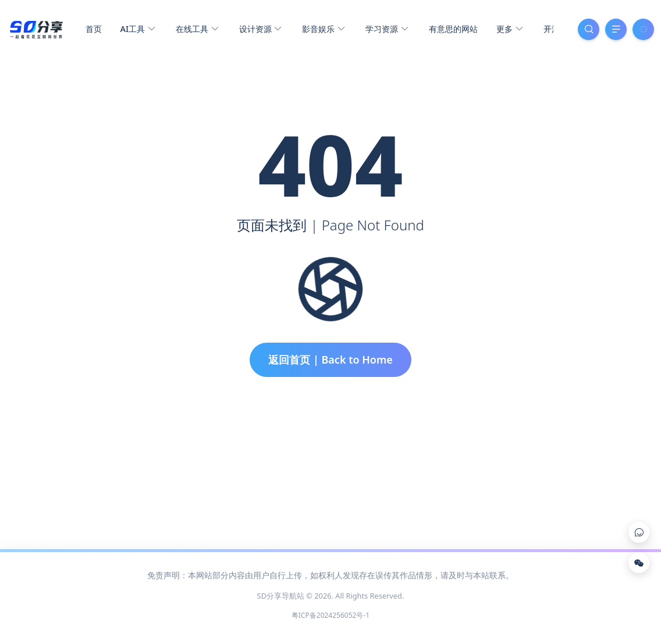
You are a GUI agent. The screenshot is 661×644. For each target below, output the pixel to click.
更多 (509, 29)
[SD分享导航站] (36, 28)
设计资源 (260, 29)
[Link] (639, 532)
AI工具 (138, 29)
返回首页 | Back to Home (330, 360)
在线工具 (197, 29)
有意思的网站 (453, 29)
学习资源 (387, 29)
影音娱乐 (323, 29)
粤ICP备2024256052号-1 (330, 615)
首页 (94, 29)
